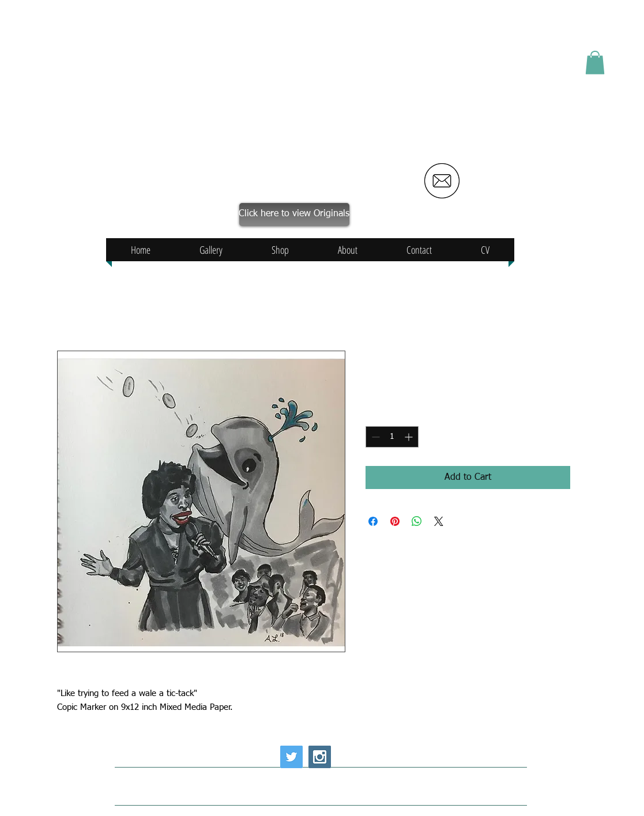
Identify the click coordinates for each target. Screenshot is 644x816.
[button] (595, 63)
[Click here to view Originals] (294, 215)
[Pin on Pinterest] (395, 521)
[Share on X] (439, 521)
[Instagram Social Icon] (320, 757)
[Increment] (410, 437)
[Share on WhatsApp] (417, 521)
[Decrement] (374, 437)
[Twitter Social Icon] (291, 757)
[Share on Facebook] (373, 521)
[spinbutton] (392, 437)
